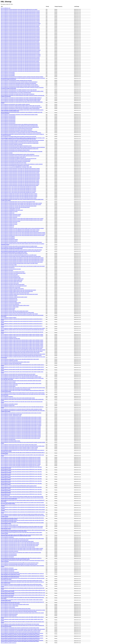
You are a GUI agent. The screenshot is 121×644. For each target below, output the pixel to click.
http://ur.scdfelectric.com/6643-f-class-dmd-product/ (11, 221)
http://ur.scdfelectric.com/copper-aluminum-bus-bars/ (11, 269)
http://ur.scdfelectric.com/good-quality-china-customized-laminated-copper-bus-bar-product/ (18, 374)
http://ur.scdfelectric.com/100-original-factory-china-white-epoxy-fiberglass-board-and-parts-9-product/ (20, 184)
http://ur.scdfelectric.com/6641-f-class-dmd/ (9, 217)
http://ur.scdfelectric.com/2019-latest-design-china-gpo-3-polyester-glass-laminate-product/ (18, 202)
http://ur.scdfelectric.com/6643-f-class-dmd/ (9, 223)
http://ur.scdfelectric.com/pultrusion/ (8, 571)
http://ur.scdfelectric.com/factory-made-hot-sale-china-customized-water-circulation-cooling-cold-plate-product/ (22, 348)
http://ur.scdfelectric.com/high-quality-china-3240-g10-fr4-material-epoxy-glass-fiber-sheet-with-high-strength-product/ (23, 388)
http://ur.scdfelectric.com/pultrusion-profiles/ (9, 569)
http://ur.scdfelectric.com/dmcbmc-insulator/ (9, 296)
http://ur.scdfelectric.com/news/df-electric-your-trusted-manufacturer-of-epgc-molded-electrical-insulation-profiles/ (22, 91)
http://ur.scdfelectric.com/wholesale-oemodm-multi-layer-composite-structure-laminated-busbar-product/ (20, 632)
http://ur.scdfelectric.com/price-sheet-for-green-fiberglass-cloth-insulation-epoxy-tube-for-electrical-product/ (21, 553)
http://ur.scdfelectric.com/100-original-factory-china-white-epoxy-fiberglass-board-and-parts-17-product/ (20, 21)
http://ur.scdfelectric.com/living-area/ (8, 405)
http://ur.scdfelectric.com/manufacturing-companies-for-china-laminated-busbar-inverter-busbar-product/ (20, 438)
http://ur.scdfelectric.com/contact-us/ (8, 268)
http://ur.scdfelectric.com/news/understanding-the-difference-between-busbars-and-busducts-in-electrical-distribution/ (23, 147)
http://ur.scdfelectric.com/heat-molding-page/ (9, 385)
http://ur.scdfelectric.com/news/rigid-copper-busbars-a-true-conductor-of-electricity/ (16, 130)
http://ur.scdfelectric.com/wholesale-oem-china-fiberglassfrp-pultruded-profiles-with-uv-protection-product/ (21, 631)
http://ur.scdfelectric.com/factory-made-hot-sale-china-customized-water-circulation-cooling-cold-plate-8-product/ (22, 346)
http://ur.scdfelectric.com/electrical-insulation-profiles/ (11, 303)
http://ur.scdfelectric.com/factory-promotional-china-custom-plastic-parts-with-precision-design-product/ (20, 353)
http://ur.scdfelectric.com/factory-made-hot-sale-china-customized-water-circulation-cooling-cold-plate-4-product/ (22, 340)
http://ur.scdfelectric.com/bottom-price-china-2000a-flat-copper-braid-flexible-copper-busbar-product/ (20, 231)
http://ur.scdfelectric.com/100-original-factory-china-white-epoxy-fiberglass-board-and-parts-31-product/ (20, 44)
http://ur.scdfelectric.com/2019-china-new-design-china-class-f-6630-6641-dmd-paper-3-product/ (19, 195)
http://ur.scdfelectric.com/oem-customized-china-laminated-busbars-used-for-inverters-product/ (19, 486)
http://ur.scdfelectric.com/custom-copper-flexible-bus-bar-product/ (13, 273)
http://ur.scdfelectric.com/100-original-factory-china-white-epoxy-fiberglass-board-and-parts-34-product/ (20, 49)
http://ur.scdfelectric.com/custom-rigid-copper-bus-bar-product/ (13, 284)
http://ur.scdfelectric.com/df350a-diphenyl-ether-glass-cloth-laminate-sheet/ (15, 293)
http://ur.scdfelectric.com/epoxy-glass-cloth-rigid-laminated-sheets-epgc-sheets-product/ (17, 312)
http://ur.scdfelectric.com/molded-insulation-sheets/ (10, 441)
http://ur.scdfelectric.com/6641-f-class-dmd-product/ (11, 216)
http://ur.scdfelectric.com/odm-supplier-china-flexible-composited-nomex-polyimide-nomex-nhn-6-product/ (21, 463)
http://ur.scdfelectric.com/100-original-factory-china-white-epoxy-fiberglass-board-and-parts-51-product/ (20, 176)
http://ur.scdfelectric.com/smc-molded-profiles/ (10, 606)
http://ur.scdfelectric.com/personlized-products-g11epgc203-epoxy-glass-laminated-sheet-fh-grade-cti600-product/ (22, 538)
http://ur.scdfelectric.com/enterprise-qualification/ (10, 304)
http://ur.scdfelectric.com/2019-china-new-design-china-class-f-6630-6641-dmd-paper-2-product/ (19, 194)
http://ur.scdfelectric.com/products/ (7, 557)
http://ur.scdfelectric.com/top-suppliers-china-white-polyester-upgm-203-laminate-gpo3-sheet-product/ (20, 624)
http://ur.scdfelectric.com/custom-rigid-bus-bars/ (10, 283)
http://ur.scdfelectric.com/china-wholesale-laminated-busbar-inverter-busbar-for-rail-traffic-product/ (19, 263)
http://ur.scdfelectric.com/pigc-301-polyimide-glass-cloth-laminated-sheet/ (15, 540)
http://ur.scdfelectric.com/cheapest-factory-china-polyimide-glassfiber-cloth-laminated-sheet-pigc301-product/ (21, 242)
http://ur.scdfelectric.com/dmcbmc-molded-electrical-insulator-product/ (14, 297)
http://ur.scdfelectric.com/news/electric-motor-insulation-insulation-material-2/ (15, 104)
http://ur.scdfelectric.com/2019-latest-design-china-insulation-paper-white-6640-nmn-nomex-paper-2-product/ (21, 203)
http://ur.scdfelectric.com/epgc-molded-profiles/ (10, 307)
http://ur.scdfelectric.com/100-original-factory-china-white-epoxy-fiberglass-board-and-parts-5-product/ (20, 173)
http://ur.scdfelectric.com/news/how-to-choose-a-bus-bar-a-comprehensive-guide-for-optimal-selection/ (20, 108)
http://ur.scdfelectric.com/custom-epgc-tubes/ (9, 275)
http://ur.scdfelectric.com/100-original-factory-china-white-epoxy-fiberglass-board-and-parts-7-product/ (20, 181)
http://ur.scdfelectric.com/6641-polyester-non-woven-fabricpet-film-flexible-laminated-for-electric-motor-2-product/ (22, 218)
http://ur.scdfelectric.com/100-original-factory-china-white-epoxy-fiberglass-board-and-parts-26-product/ (20, 36)
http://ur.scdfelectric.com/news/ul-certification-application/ (12, 144)
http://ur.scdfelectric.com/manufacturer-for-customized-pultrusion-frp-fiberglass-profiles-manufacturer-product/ (22, 409)
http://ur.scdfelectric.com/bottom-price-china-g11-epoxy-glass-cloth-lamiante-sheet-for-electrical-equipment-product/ (23, 235)
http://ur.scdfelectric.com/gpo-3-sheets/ (8, 382)
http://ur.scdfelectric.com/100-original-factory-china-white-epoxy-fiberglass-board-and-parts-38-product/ (20, 58)
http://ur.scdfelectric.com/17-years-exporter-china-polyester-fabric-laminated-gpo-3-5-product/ (18, 191)
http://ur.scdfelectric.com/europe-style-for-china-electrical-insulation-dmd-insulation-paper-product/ (19, 314)
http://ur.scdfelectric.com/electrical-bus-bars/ (9, 300)
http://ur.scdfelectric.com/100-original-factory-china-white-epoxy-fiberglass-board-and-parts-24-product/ (20, 33)
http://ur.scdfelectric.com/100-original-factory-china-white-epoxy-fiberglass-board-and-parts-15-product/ (20, 18)
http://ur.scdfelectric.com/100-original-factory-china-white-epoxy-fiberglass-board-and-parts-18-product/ (20, 22)
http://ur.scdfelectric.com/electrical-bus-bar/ (9, 298)
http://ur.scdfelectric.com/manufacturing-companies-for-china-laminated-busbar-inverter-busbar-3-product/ (21, 428)
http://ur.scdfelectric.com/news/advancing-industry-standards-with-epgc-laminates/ (16, 80)
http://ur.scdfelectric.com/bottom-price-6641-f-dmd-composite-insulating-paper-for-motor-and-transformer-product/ (22, 228)
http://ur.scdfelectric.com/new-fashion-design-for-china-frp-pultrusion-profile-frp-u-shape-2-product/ (19, 447)
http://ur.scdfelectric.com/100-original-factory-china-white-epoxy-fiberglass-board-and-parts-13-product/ (20, 15)
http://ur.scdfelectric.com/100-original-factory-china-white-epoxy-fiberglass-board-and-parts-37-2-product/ (21, 54)
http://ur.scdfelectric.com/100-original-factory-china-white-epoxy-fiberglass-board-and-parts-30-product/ (20, 43)
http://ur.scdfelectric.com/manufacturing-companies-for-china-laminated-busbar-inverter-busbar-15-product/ (21, 423)
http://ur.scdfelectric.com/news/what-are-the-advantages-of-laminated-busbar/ (16, 161)
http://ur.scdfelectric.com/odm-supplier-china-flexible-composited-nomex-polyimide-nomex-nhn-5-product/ (21, 461)
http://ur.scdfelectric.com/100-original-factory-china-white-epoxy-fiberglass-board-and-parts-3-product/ (20, 42)
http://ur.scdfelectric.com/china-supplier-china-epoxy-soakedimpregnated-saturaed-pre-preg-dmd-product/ (21, 256)
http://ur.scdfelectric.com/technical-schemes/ (9, 614)
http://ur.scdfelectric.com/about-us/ (7, 227)
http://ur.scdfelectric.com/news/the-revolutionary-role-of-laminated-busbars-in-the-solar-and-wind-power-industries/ (22, 140)
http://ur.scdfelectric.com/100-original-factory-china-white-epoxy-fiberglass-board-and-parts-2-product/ (20, 26)
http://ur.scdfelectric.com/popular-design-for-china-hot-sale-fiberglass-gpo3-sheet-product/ (18, 547)
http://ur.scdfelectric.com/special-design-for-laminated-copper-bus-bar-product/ (16, 609)
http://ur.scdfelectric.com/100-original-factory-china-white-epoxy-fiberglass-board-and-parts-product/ (20, 185)
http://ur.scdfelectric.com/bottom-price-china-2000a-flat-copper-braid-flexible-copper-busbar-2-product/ (20, 230)
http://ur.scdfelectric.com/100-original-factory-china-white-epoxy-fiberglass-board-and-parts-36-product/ (20, 53)
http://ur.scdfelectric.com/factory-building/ (9, 318)
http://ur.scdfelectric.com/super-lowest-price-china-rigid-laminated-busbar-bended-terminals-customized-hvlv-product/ (23, 610)
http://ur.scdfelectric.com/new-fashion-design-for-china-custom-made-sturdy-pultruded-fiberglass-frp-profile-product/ (23, 446)
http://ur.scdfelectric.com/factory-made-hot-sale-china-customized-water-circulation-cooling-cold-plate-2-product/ (22, 334)
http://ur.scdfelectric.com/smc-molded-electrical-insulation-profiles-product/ (15, 604)
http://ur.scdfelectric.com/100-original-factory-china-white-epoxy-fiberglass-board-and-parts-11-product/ (20, 12)
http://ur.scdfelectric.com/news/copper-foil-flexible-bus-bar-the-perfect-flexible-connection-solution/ (19, 85)
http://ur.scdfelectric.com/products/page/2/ (9, 554)
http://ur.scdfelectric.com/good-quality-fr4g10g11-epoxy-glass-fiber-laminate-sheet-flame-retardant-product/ (21, 377)
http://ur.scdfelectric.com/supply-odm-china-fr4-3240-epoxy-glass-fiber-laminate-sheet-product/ (19, 611)
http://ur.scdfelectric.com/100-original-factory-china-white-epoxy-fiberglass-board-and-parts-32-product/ (20, 46)
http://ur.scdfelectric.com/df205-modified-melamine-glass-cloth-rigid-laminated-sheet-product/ (18, 290)
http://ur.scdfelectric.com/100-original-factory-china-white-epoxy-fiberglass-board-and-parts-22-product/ (20, 30)
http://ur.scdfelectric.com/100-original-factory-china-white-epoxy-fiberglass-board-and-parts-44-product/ (20, 68)
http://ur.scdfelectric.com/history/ (7, 396)
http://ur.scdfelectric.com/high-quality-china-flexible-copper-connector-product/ (16, 389)
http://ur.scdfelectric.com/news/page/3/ (8, 117)
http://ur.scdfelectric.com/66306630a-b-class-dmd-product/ (12, 210)
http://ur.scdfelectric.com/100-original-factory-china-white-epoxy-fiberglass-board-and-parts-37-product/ (20, 57)
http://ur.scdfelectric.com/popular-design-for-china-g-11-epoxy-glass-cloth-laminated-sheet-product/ (20, 546)
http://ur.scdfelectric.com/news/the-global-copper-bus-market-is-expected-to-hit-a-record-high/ (19, 136)
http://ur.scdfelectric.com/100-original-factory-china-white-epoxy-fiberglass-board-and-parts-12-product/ (20, 14)
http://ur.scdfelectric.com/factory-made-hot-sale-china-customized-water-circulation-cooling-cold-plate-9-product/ (22, 347)
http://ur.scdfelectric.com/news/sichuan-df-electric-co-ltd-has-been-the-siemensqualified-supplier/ (19, 131)
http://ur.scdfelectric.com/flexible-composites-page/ (10, 339)
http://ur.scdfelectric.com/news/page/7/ (8, 123)
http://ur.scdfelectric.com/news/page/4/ (8, 119)
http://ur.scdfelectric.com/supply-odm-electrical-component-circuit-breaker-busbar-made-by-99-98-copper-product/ (22, 613)
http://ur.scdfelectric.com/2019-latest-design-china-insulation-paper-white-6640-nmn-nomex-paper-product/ (21, 204)
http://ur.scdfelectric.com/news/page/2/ (8, 116)
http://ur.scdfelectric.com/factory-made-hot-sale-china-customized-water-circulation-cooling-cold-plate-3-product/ (22, 336)
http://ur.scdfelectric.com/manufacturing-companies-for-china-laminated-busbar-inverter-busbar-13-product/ (21, 420)
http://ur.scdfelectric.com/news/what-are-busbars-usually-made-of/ (13, 157)
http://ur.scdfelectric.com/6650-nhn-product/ (9, 224)
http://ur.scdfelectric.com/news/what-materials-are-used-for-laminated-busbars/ (16, 160)
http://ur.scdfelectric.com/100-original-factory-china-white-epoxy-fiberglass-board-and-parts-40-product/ (20, 63)
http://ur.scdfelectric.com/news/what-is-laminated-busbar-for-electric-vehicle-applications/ (18, 154)
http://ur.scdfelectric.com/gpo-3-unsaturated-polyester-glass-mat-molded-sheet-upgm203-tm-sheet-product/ (21, 383)
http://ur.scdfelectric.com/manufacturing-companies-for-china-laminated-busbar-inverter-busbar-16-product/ (21, 424)
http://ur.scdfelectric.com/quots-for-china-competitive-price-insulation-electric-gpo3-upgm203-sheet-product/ (21, 584)
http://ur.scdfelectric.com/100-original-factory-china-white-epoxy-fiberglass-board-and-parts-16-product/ (20, 19)
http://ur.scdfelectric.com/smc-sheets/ (8, 607)
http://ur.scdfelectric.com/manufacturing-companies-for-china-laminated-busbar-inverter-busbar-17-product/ (21, 425)
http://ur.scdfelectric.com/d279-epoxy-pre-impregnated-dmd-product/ (14, 286)
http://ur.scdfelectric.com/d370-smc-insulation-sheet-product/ (12, 289)
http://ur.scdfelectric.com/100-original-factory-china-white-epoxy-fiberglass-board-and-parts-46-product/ (20, 71)
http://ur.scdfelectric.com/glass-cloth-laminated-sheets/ (11, 363)
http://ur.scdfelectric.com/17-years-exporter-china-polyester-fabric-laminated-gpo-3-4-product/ (18, 190)
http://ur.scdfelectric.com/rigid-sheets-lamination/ (10, 572)
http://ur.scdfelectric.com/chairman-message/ (9, 240)
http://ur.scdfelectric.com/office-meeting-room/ (9, 525)
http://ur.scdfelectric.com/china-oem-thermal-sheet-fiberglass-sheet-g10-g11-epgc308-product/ (19, 255)
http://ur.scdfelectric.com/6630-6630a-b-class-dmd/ (10, 209)
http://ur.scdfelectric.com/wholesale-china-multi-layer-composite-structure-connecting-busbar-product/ (20, 628)
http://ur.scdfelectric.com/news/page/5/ (8, 120)
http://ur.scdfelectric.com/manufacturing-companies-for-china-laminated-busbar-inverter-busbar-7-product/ (21, 434)
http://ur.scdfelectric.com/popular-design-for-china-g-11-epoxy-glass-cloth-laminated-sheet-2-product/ (20, 543)
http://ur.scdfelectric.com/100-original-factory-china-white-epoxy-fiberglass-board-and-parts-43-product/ (20, 67)
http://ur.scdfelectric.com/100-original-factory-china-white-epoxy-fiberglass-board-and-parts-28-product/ (20, 39)
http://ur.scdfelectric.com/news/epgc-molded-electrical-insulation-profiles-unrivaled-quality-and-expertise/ (21, 106)
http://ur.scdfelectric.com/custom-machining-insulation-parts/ (12, 279)
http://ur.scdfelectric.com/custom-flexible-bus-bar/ (10, 276)
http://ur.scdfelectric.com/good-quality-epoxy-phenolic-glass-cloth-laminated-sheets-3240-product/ (19, 375)
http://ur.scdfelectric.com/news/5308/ (8, 74)
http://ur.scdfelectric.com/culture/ (7, 270)
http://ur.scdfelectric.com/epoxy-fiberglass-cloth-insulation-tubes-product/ (15, 311)
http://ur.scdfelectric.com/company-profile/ (9, 265)
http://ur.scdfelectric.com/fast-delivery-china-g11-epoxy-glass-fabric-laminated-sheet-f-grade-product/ (20, 359)
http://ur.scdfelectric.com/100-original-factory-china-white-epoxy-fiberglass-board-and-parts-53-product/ (20, 178)
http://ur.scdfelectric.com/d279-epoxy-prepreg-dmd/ (11, 287)
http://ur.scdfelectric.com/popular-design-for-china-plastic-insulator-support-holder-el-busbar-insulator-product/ (22, 550)
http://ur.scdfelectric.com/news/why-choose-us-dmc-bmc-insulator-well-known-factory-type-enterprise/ (20, 156)
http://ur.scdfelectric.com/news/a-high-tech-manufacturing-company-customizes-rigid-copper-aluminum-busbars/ (22, 77)
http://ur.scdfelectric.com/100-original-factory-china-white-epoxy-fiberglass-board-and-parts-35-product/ (20, 51)
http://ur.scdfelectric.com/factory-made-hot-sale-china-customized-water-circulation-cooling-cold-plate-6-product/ (22, 343)
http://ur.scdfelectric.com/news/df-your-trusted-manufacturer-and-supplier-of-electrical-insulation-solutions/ (21, 99)
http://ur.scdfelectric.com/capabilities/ (8, 237)
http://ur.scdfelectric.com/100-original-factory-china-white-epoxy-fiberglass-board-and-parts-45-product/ (20, 70)
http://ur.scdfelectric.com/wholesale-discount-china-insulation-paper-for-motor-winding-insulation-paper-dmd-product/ (23, 629)
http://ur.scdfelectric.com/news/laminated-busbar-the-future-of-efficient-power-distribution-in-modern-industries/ (22, 164)
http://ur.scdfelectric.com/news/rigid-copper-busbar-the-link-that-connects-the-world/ (17, 129)
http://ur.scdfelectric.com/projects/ (7, 568)
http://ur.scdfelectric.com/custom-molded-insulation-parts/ (12, 280)
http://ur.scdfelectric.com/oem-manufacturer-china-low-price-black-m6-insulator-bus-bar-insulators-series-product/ (22, 514)
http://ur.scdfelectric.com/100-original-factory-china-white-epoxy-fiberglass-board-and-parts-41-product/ (20, 64)
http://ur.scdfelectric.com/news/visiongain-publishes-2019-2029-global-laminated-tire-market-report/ (20, 149)
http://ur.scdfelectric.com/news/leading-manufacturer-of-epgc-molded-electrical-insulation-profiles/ (19, 115)
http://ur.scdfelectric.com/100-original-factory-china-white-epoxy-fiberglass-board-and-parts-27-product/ (20, 37)
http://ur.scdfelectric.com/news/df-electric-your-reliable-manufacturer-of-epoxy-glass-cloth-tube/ (19, 90)
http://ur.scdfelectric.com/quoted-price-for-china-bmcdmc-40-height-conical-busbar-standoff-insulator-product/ (21, 581)
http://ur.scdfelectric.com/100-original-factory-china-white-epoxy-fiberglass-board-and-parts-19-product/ (20, 25)
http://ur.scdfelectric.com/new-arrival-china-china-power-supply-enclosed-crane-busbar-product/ (19, 445)
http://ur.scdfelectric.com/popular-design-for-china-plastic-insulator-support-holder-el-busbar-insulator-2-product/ (22, 548)
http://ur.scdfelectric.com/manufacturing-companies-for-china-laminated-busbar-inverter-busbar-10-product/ (21, 413)
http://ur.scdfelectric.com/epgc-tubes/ (8, 310)
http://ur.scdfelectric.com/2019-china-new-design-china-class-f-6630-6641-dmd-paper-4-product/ (19, 197)
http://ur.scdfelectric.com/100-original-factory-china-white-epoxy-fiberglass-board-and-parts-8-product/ (20, 183)
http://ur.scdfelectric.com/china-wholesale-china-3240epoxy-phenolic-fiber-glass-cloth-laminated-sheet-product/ (22, 262)
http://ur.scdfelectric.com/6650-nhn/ (7, 225)
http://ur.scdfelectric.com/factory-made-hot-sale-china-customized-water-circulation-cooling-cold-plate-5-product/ (22, 341)
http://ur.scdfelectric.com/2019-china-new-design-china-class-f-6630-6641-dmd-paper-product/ (19, 198)
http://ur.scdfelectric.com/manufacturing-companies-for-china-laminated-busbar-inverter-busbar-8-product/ (21, 435)
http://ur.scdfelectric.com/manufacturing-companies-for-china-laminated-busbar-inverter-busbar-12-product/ (21, 418)
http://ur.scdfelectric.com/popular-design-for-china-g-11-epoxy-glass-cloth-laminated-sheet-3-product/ (20, 544)
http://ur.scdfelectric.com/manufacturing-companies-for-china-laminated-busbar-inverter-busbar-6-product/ (21, 432)
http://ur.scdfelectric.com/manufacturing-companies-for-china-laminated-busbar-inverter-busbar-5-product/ (21, 431)
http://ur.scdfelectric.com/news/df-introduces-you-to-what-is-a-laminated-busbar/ (16, 93)
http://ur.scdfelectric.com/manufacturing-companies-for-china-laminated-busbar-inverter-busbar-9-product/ (21, 437)
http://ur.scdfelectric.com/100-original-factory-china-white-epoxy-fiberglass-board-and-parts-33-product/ (20, 47)
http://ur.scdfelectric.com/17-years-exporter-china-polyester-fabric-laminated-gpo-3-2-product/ (18, 187)
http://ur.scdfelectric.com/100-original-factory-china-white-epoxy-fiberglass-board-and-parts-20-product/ (20, 28)
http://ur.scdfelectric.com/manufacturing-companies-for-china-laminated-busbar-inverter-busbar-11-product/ (21, 417)
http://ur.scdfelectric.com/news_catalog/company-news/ (11, 414)
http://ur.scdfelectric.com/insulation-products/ (9, 404)
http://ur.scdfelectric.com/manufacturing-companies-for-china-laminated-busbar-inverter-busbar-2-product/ (21, 427)
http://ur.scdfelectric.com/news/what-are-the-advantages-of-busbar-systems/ (15, 150)
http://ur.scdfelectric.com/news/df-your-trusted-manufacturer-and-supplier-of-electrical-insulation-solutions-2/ (21, 98)
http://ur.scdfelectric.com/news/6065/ (8, 75)
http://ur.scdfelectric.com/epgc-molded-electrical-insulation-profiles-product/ (15, 305)
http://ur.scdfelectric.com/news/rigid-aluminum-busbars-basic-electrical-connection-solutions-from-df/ (20, 127)
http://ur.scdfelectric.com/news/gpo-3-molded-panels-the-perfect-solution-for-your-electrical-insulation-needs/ (21, 107)
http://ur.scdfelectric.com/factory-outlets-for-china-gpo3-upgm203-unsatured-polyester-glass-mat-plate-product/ (22, 351)
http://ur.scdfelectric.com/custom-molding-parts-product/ (11, 282)
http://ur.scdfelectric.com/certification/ (8, 238)
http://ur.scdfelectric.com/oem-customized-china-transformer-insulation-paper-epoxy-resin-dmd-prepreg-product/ (22, 496)
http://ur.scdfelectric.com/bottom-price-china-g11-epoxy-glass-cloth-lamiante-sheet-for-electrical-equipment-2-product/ (23, 232)
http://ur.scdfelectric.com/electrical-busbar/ (9, 301)
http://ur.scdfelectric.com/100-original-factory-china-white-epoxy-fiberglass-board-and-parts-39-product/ (20, 60)
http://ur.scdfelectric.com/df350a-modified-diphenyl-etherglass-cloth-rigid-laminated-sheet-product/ (19, 294)
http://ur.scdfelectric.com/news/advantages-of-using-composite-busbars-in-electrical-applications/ (19, 82)
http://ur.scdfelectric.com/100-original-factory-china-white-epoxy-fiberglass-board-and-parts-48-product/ (20, 170)
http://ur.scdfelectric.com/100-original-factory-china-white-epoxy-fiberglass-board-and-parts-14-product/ (20, 16)
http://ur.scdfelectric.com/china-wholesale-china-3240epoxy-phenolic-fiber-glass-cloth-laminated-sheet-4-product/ (22, 261)
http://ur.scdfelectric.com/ (6, 8)
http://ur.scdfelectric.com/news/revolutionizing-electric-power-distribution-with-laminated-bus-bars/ (19, 124)
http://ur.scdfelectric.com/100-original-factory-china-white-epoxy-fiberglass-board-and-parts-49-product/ (20, 171)
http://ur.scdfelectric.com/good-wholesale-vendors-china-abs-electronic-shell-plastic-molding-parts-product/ (21, 381)
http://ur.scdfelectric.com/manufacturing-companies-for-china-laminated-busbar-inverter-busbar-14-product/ (21, 421)
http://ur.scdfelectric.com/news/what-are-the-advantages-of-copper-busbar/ (15, 165)
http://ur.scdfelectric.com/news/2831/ (8, 72)
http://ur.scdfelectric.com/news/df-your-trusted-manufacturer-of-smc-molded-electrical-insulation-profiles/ (20, 101)
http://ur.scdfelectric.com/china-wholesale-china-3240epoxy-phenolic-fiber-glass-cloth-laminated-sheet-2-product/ (22, 258)
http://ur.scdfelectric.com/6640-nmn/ (8, 213)
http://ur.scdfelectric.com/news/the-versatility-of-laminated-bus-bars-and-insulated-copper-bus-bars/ (20, 142)
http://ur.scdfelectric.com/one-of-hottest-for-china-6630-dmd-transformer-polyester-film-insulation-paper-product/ (22, 526)
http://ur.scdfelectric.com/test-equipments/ (9, 616)
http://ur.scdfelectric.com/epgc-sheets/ (8, 308)
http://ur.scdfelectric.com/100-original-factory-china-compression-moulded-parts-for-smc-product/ (19, 9)
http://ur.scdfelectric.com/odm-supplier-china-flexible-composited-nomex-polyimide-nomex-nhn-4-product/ (21, 460)
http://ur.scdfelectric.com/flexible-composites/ (9, 361)
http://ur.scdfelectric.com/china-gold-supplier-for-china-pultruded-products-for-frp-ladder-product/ (19, 246)
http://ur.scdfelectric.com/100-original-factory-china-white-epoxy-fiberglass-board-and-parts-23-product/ (20, 32)
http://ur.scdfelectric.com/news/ (7, 153)
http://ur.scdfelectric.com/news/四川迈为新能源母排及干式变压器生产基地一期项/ (16, 167)
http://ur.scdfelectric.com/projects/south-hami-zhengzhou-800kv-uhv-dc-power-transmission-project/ (20, 563)
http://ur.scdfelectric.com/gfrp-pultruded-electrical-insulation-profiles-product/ (15, 362)
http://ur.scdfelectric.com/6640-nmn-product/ (9, 211)
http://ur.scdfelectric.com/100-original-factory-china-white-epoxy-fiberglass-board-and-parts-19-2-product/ (21, 23)
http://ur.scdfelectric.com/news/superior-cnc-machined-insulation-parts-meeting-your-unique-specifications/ (21, 133)
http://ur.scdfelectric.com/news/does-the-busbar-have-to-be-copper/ (14, 163)
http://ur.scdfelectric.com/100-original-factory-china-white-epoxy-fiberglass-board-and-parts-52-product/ (20, 177)
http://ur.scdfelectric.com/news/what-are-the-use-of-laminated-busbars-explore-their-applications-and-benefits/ (22, 151)
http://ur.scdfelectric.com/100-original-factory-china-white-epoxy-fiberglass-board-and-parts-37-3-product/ (21, 56)
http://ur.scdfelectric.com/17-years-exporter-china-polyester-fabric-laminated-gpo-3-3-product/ (18, 188)
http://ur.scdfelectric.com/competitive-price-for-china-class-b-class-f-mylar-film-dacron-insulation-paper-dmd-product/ (23, 266)
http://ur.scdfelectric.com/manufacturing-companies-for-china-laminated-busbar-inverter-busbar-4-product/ (21, 430)
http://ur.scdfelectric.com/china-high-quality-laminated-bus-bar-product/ (14, 254)
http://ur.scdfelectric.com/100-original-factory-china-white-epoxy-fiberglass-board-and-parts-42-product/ (20, 65)
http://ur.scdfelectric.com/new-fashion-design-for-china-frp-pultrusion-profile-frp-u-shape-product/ (19, 449)
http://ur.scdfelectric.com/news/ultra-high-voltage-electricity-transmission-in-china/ (16, 146)
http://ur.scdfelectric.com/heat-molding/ (8, 386)
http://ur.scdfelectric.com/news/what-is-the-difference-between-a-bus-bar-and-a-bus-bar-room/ (19, 158)
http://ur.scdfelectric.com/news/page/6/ (8, 122)
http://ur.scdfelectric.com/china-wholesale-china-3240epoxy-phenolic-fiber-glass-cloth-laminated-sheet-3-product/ (22, 259)
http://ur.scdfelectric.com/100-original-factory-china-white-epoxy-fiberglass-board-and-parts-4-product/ (20, 61)
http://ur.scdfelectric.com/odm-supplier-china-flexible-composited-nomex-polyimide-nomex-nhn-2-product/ (21, 457)
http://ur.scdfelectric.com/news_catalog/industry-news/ (11, 416)
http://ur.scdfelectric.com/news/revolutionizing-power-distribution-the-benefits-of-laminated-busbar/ (19, 126)
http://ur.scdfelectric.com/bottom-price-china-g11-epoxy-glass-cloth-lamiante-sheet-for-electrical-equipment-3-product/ (23, 234)
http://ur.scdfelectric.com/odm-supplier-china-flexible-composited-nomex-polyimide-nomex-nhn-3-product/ (21, 459)
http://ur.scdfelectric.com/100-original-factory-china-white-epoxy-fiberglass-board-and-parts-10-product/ (20, 11)
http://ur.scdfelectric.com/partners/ (7, 537)
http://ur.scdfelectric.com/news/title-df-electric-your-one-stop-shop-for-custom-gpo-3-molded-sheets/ (20, 143)
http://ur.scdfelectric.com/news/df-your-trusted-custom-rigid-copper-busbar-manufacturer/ (18, 94)
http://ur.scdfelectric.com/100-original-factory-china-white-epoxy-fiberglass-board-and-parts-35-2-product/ (21, 50)
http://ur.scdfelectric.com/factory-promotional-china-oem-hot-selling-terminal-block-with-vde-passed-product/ (21, 355)
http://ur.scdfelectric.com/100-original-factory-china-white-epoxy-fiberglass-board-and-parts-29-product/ (20, 40)
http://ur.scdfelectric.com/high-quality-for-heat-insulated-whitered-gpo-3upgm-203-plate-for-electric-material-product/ (23, 393)
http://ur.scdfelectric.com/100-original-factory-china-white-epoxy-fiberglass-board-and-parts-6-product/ (20, 180)
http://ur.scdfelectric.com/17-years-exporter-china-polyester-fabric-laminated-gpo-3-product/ (18, 192)
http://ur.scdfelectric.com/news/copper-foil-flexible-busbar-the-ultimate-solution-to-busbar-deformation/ (20, 86)
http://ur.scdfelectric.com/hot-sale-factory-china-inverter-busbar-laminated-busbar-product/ (18, 398)
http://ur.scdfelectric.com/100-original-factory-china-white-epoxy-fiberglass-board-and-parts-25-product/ (20, 35)
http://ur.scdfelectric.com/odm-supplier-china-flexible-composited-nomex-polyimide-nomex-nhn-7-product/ (21, 464)
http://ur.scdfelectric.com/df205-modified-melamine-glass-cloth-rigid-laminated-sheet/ (17, 291)
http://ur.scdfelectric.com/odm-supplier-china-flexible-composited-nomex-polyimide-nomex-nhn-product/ (20, 466)
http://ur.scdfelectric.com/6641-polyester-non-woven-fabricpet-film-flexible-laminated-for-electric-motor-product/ (22, 220)
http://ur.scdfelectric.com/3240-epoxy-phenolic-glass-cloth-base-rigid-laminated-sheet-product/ (19, 206)
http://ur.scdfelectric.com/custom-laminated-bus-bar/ (11, 277)
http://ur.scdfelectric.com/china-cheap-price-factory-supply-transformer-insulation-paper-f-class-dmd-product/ (21, 250)
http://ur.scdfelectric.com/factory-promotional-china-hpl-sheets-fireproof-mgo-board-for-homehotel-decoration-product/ (23, 354)
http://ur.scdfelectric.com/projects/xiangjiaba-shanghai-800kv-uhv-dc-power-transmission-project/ (19, 564)
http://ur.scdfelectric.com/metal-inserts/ (8, 439)
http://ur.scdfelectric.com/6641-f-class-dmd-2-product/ (11, 214)
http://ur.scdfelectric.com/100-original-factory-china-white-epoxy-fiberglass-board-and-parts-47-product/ (20, 168)
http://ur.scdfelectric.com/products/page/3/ (9, 555)
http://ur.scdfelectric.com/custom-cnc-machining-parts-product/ (13, 272)
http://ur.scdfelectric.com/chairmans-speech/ (9, 241)
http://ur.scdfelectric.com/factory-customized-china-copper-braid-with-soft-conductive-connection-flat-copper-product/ (23, 328)
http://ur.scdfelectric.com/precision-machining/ (10, 551)
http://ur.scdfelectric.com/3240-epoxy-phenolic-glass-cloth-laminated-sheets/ (15, 207)
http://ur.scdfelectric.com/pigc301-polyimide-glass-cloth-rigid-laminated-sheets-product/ (17, 541)
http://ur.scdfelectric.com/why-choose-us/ (9, 643)
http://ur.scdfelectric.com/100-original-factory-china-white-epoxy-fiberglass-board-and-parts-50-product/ (20, 174)
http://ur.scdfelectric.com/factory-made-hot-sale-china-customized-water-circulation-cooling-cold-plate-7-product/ (22, 344)
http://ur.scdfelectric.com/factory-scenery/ (9, 337)
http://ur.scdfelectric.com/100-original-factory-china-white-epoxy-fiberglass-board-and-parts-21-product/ (20, 29)
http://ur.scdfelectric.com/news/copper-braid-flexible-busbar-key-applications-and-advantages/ (19, 83)
